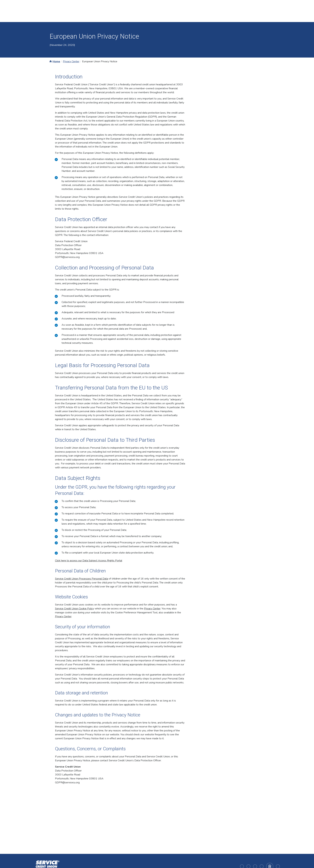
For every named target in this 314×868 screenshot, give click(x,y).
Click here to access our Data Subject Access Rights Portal (89, 561)
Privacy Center (71, 61)
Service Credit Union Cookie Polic (74, 609)
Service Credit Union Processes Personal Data (82, 579)
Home (56, 61)
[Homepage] (47, 866)
